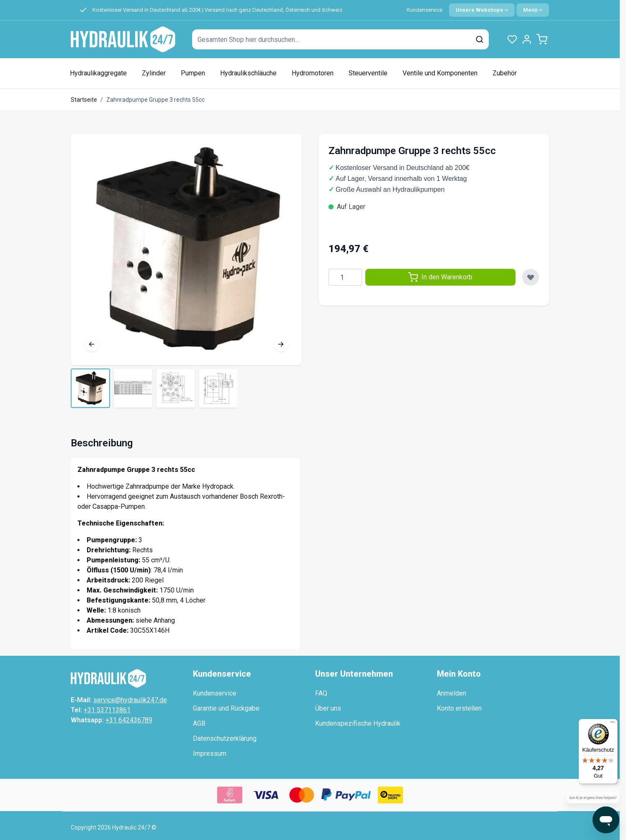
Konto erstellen (459, 708)
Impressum (210, 754)
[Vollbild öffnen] (186, 250)
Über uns (328, 708)
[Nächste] (281, 344)
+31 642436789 (129, 720)
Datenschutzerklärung (225, 738)
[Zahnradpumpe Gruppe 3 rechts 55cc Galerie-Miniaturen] (154, 388)
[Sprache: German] (482, 10)
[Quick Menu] (533, 10)
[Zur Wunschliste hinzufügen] (531, 277)
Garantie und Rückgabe (226, 708)
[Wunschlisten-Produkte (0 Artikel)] (512, 39)
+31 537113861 (107, 710)
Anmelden (452, 693)
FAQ (321, 693)
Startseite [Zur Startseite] (84, 100)
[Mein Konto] (527, 39)
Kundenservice (425, 10)
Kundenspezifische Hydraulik (358, 723)
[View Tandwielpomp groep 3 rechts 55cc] (90, 388)
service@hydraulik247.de (130, 700)
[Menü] (613, 724)
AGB (199, 723)
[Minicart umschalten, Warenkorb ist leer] (542, 39)
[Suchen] (480, 39)
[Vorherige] (92, 344)
